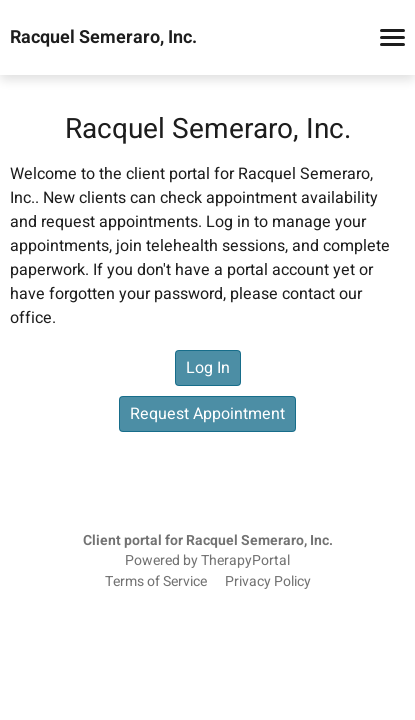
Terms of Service (156, 582)
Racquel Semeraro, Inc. (103, 38)
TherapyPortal (245, 561)
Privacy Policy (268, 582)
